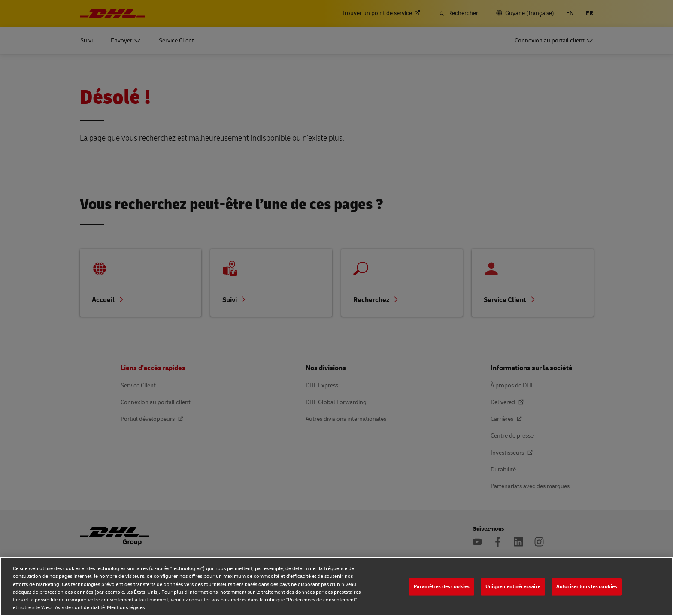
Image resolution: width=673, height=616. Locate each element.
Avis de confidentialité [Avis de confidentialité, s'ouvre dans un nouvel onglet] (80, 608)
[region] (336, 586)
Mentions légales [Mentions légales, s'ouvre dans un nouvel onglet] (126, 608)
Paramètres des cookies (442, 587)
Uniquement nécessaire (513, 587)
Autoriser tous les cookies (587, 587)
